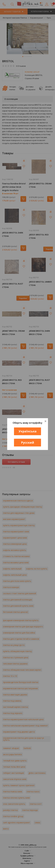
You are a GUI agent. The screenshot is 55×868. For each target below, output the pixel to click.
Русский (28, 443)
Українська (28, 431)
